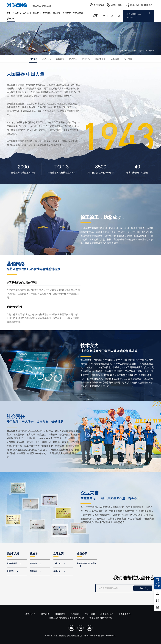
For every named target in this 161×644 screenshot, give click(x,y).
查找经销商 (117, 5)
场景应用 (27, 13)
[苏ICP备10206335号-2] (89, 636)
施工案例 (37, 13)
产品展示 (17, 13)
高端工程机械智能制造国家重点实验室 (66, 618)
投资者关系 (78, 13)
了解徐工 (33, 59)
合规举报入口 (125, 614)
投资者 (34, 554)
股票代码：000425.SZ (141, 5)
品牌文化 (47, 59)
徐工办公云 (30, 614)
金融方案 (67, 13)
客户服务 (47, 13)
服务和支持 (13, 554)
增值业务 (57, 13)
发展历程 (60, 59)
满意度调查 (60, 614)
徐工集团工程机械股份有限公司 (62, 636)
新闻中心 (86, 59)
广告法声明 (90, 614)
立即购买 (58, 554)
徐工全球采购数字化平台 (101, 618)
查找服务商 (99, 5)
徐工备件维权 (107, 614)
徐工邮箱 (45, 614)
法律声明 (75, 614)
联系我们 (115, 59)
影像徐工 (73, 59)
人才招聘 (128, 59)
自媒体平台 (100, 59)
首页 (9, 13)
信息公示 (82, 554)
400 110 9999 (111, 636)
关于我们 (11, 19)
